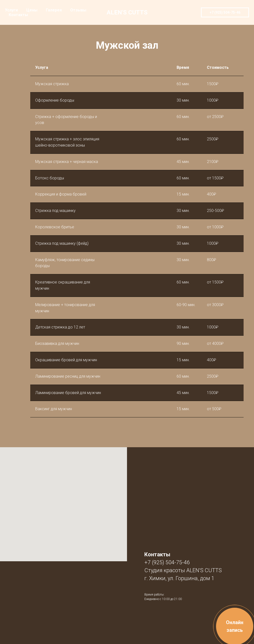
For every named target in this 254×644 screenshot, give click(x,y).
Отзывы (78, 10)
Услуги (11, 10)
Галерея (54, 10)
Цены (32, 10)
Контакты (18, 15)
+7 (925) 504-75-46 (167, 562)
